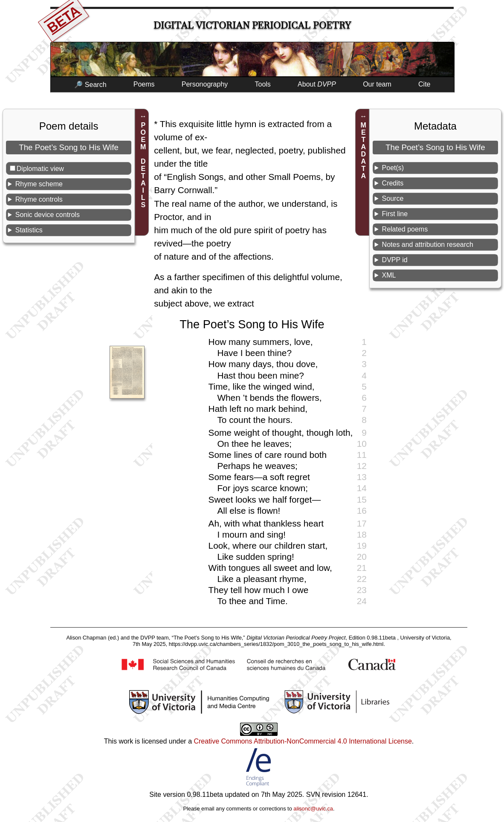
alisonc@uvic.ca (313, 809)
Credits (393, 183)
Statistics (29, 230)
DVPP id (395, 260)
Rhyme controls (39, 199)
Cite (424, 84)
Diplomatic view (40, 169)
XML (389, 275)
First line (395, 214)
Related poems (405, 229)
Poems (144, 84)
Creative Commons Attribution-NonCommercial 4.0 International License (303, 741)
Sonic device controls (48, 215)
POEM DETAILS (143, 165)
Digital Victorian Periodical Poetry (252, 25)
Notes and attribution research (428, 245)
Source (393, 198)
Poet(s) (393, 168)
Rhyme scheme (39, 184)
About (317, 84)
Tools (263, 84)
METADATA (364, 151)
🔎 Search (90, 85)
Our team (377, 84)
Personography (205, 84)
